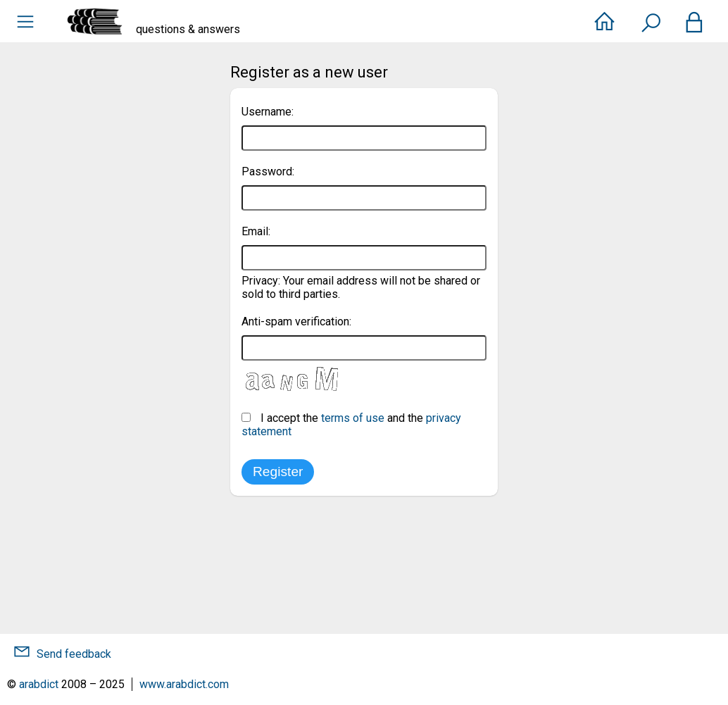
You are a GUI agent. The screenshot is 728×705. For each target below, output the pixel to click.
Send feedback (74, 654)
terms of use (353, 418)
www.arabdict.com (184, 684)
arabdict (39, 684)
